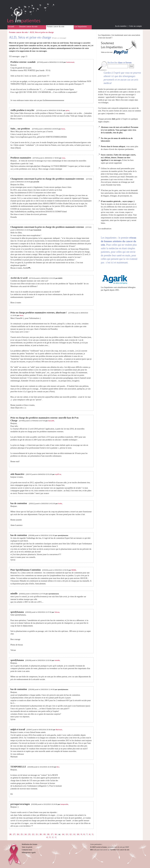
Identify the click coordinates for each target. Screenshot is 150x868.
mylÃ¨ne (58, 474)
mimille (57, 660)
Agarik (106, 290)
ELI (58, 767)
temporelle (64, 804)
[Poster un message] (59, 38)
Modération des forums (30, 844)
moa (64, 158)
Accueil (11, 27)
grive (67, 110)
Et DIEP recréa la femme (99, 847)
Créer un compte (135, 26)
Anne (63, 129)
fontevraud (70, 62)
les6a (60, 504)
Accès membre (121, 26)
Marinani (59, 730)
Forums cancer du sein (56, 27)
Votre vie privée (27, 847)
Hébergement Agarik (29, 852)
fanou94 (51, 421)
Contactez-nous (27, 850)
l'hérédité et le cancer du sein (120, 850)
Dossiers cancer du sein (28, 27)
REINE (74, 570)
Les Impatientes (81, 27)
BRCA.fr (93, 850)
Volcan (57, 612)
